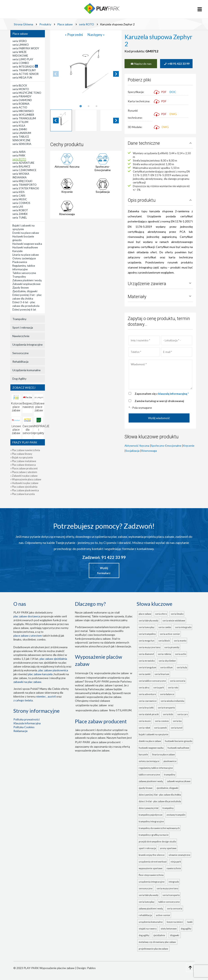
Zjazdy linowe (146, 788)
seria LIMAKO (177, 614)
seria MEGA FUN (147, 641)
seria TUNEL (177, 728)
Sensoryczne (21, 353)
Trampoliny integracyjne (151, 821)
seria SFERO (161, 614)
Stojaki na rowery (148, 929)
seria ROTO (173, 687)
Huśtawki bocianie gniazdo (179, 741)
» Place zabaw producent (24, 468)
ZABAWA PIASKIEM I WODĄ (151, 908)
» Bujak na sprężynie (22, 458)
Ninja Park (176, 862)
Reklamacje (21, 731)
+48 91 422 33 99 (176, 64)
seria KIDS (168, 714)
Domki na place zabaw (150, 741)
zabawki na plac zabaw (27, 682)
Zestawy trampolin (176, 815)
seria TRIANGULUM (147, 667)
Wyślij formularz (104, 570)
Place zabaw (20, 34)
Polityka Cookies (24, 727)
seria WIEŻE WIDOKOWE (174, 620)
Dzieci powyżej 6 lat (149, 808)
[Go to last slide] (56, 121)
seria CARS (183, 714)
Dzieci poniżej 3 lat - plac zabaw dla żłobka (160, 795)
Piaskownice (170, 761)
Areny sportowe (168, 848)
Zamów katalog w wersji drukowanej (159, 401)
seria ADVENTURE (147, 694)
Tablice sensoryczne (149, 775)
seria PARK (159, 687)
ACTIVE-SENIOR (163, 915)
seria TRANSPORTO (166, 708)
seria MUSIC (145, 721)
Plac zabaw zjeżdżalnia (53, 659)
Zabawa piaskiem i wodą (151, 781)
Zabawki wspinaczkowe (179, 781)
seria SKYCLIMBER (167, 661)
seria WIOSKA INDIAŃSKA (172, 701)
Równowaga (67, 214)
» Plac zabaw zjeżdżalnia (24, 487)
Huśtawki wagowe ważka (151, 748)
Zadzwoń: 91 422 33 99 (104, 557)
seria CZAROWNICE (148, 701)
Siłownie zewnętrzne (179, 855)
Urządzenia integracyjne (28, 344)
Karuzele (143, 754)
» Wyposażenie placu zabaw (26, 479)
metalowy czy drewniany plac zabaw (158, 942)
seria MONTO (180, 641)
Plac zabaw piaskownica (53, 670)
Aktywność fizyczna (67, 167)
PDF (160, 92)
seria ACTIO (181, 654)
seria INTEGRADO (183, 627)
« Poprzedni (74, 35)
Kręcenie (67, 192)
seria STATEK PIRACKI (149, 714)
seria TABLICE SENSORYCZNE (152, 681)
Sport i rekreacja (23, 327)
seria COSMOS (162, 721)
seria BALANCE (167, 694)
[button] (61, 120)
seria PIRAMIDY (172, 647)
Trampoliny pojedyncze (151, 815)
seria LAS (177, 721)
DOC (173, 92)
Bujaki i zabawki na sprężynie (154, 734)
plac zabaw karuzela (40, 674)
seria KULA (182, 667)
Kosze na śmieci (175, 922)
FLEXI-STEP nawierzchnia (151, 875)
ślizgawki (175, 935)
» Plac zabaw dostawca (23, 465)
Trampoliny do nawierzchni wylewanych (159, 828)
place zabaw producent (106, 742)
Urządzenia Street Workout (153, 862)
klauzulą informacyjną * (173, 394)
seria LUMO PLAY (147, 627)
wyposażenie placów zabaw (112, 673)
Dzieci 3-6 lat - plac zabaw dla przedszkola (160, 801)
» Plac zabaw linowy (21, 454)
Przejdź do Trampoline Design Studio (157, 841)
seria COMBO (165, 627)
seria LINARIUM (162, 674)
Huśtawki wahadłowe (178, 748)
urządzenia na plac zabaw (91, 705)
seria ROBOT (144, 728)
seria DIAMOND (146, 654)
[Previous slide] (56, 74)
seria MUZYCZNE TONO (149, 647)
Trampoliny (19, 319)
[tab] (81, 106)
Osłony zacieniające (149, 761)
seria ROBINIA (164, 654)
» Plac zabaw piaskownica (25, 490)
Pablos (91, 968)
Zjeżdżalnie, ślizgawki (167, 788)
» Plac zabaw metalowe (23, 461)
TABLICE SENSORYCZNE (169, 902)
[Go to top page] (190, 968)
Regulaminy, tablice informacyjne (156, 768)
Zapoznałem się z (162, 394)
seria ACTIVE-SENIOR (170, 634)
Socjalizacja (103, 192)
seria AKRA (144, 687)
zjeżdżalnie (160, 935)
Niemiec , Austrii (46, 696)
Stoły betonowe (169, 929)
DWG (173, 114)
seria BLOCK (164, 641)
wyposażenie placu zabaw (92, 710)
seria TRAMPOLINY (147, 634)
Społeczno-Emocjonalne (103, 168)
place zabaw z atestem (28, 636)
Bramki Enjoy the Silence (152, 855)
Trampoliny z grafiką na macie (154, 835)
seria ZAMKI (145, 674)
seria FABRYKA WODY (149, 620)
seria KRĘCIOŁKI (146, 708)
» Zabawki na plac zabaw (24, 476)
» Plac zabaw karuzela (23, 494)
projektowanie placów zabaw (154, 949)
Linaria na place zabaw (163, 754)
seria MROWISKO (147, 661)
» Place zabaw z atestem (24, 472)
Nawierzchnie (21, 336)
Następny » (96, 35)
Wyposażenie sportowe (151, 868)
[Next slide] (116, 74)
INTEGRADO (174, 882)
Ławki (190, 922)
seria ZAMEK (160, 728)
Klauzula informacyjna (27, 723)
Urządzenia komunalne (27, 370)
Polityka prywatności (27, 719)
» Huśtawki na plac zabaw (24, 483)
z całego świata (23, 700)
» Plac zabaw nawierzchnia (25, 450)
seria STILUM (166, 667)
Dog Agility (19, 379)
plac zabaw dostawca (27, 616)
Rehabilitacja (20, 362)
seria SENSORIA (178, 681)
